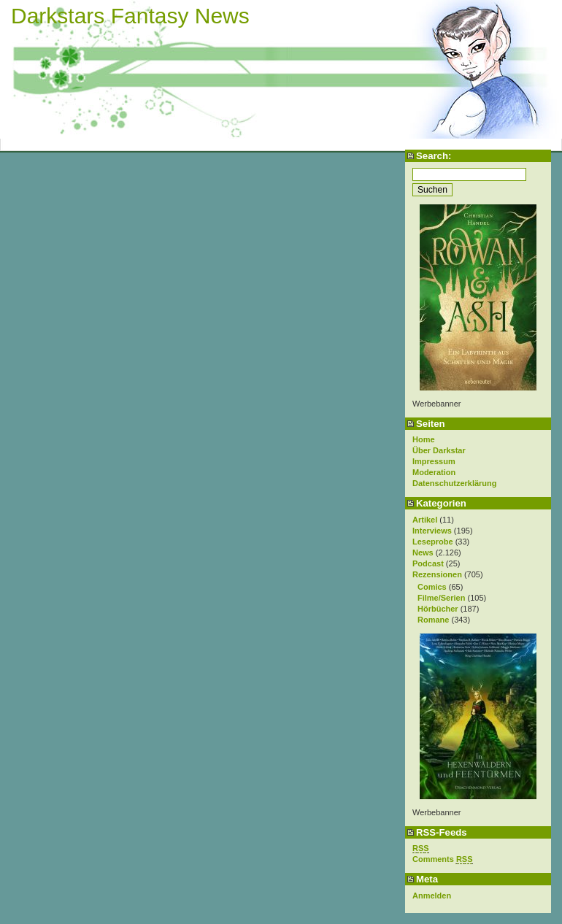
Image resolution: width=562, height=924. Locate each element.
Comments (443, 859)
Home (424, 439)
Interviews (432, 531)
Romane (433, 620)
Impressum (434, 461)
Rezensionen (437, 574)
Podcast (428, 563)
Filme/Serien (441, 598)
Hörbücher (438, 609)
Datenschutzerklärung (455, 483)
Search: (434, 156)
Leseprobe (433, 542)
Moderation (434, 472)
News (423, 553)
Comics (432, 587)
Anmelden (432, 896)
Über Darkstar (439, 450)
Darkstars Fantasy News (130, 16)
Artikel (425, 520)
